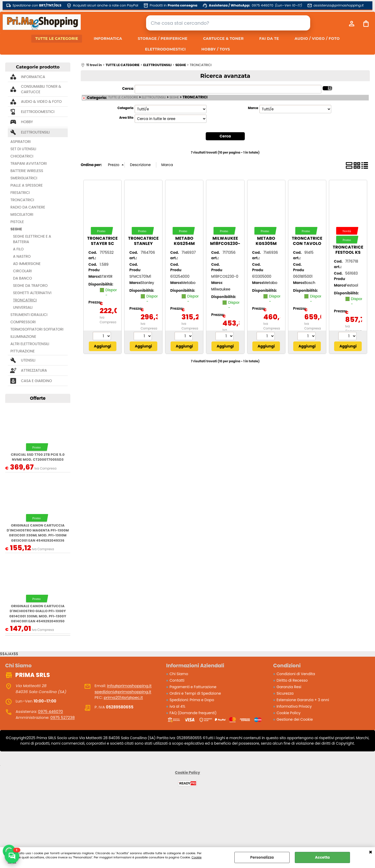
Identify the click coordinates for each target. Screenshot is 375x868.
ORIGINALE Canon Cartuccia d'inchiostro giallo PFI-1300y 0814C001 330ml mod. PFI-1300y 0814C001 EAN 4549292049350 (38, 614)
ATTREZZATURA (34, 370)
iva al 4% (177, 706)
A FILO (18, 249)
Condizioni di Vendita (296, 674)
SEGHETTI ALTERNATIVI (32, 293)
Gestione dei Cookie (295, 719)
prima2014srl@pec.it (123, 697)
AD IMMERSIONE (27, 264)
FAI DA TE (269, 39)
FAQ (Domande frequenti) (193, 713)
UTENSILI (28, 360)
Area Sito (126, 118)
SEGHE (16, 229)
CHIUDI (371, 852)
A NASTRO (22, 256)
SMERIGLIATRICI (24, 178)
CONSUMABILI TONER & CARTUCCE (41, 89)
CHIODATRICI (22, 156)
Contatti (177, 680)
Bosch (310, 283)
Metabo (189, 283)
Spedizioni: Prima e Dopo (192, 700)
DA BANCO (23, 278)
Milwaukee (221, 289)
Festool (352, 285)
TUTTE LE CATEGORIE (57, 39)
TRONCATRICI (22, 200)
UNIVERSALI (23, 307)
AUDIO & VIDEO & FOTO (41, 102)
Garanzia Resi (289, 687)
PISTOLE (17, 222)
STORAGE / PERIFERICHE (163, 39)
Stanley (147, 283)
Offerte (38, 398)
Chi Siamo (179, 674)
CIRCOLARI (22, 271)
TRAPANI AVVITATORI (29, 163)
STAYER (106, 276)
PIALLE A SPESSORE (27, 185)
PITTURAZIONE (23, 351)
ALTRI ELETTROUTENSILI (30, 344)
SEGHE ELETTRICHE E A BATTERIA (32, 239)
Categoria (125, 108)
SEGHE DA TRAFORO (30, 286)
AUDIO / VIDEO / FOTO (317, 39)
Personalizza (262, 857)
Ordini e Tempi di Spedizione (195, 693)
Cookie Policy (289, 713)
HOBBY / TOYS (216, 49)
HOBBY (27, 122)
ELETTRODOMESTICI (165, 49)
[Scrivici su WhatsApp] (12, 856)
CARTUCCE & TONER (223, 39)
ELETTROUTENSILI (35, 132)
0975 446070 (51, 711)
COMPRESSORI (23, 322)
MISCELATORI (22, 214)
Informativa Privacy (294, 706)
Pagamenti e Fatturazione (193, 687)
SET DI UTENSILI (23, 149)
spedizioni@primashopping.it (123, 692)
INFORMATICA (108, 39)
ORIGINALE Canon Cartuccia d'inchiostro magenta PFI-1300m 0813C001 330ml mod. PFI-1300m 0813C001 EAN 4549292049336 (38, 533)
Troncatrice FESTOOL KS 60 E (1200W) (348, 252)
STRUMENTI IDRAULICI (29, 315)
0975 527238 (63, 717)
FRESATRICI (20, 193)
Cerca (128, 88)
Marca (253, 108)
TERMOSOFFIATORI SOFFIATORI (37, 329)
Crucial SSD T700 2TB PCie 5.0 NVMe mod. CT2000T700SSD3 (38, 457)
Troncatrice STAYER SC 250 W (102, 243)
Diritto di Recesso (292, 680)
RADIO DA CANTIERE (28, 207)
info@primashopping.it (129, 686)
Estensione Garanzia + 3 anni (303, 700)
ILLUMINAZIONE (23, 337)
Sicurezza (285, 693)
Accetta (323, 857)
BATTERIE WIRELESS (27, 171)
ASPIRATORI (21, 142)
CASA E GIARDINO (36, 381)
